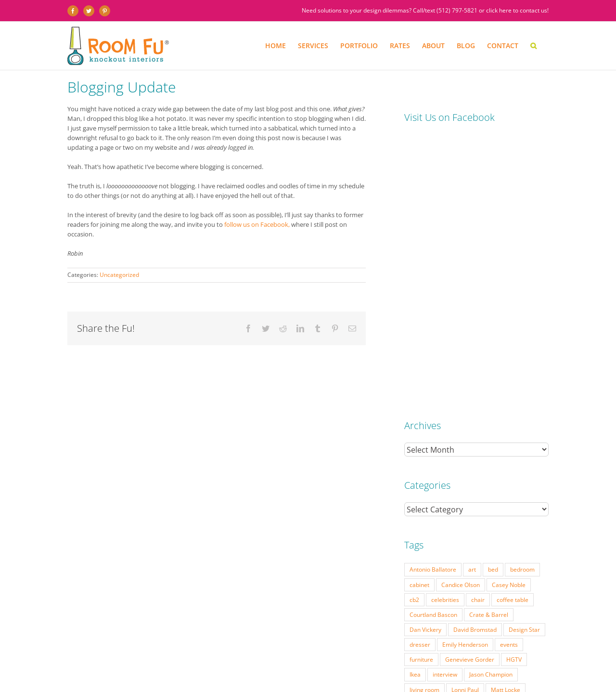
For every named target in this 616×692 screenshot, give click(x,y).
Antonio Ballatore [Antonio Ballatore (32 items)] (433, 297)
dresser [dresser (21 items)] (420, 372)
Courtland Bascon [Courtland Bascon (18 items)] (433, 342)
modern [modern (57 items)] (520, 432)
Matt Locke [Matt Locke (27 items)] (506, 418)
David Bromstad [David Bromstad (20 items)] (475, 357)
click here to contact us (517, 10)
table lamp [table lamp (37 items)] (485, 477)
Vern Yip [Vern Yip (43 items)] (474, 492)
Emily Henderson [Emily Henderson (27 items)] (465, 372)
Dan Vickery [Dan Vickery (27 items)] (425, 357)
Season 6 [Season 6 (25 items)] (484, 462)
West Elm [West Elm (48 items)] (422, 507)
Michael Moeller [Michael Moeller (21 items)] (431, 432)
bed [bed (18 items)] (493, 297)
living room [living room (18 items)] (424, 418)
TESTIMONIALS (350, 665)
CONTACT (424, 665)
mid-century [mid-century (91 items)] (481, 432)
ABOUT (318, 665)
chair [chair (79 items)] (478, 327)
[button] (533, 46)
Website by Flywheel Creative (225, 673)
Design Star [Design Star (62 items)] (524, 357)
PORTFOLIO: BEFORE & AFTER (167, 665)
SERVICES (115, 665)
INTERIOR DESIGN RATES (238, 665)
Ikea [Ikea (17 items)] (415, 402)
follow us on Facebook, (256, 224)
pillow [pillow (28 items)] (529, 447)
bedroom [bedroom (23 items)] (522, 297)
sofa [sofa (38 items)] (453, 477)
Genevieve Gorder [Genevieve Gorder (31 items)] (470, 387)
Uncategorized (119, 275)
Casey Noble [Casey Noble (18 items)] (509, 313)
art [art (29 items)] (472, 297)
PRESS (281, 665)
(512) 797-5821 (457, 10)
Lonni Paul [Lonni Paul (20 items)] (465, 418)
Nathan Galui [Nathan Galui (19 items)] (492, 447)
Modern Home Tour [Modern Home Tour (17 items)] (436, 447)
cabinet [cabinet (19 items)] (419, 313)
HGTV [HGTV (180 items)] (514, 387)
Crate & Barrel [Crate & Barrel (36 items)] (489, 342)
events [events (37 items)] (509, 372)
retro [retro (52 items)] (416, 462)
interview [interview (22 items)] (445, 402)
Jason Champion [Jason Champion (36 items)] (491, 402)
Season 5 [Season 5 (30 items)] (447, 462)
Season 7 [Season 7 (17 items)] (520, 462)
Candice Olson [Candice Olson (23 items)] (461, 313)
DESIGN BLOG (390, 665)
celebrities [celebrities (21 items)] (445, 327)
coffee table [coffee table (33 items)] (513, 327)
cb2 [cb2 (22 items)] (414, 327)
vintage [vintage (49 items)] (507, 492)
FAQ (299, 665)
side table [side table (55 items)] (423, 477)
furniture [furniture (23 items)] (421, 387)
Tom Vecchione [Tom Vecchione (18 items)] (430, 492)
